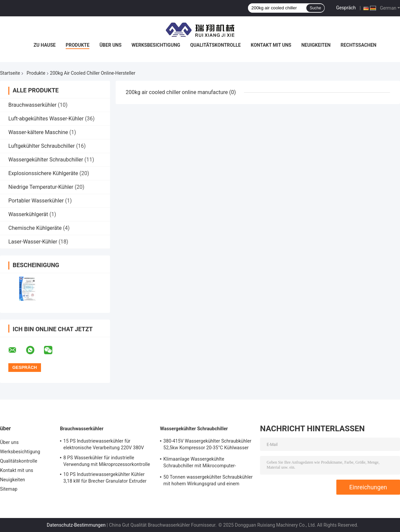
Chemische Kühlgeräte (35, 228)
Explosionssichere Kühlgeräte (43, 173)
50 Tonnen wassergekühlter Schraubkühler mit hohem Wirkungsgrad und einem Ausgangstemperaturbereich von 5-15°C (208, 481)
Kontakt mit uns (271, 45)
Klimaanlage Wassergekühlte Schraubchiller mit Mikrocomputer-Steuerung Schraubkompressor (200, 463)
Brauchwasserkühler (32, 105)
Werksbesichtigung (156, 45)
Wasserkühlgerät (28, 214)
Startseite (10, 73)
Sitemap (9, 489)
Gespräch (346, 8)
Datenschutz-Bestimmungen (76, 525)
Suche (315, 8)
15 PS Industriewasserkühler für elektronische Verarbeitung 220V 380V (104, 444)
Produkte (77, 45)
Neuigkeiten (316, 45)
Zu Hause (45, 45)
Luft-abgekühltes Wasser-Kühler (46, 119)
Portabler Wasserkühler (36, 201)
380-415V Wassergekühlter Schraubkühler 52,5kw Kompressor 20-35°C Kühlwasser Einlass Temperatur (207, 445)
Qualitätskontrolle (216, 45)
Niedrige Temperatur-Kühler (41, 187)
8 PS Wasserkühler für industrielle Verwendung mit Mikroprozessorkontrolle (107, 461)
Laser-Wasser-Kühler (33, 242)
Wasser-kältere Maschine (38, 132)
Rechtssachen (359, 45)
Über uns (110, 45)
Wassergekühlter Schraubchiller (46, 160)
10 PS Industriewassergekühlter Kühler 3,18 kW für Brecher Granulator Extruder (105, 478)
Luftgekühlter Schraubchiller (41, 146)
